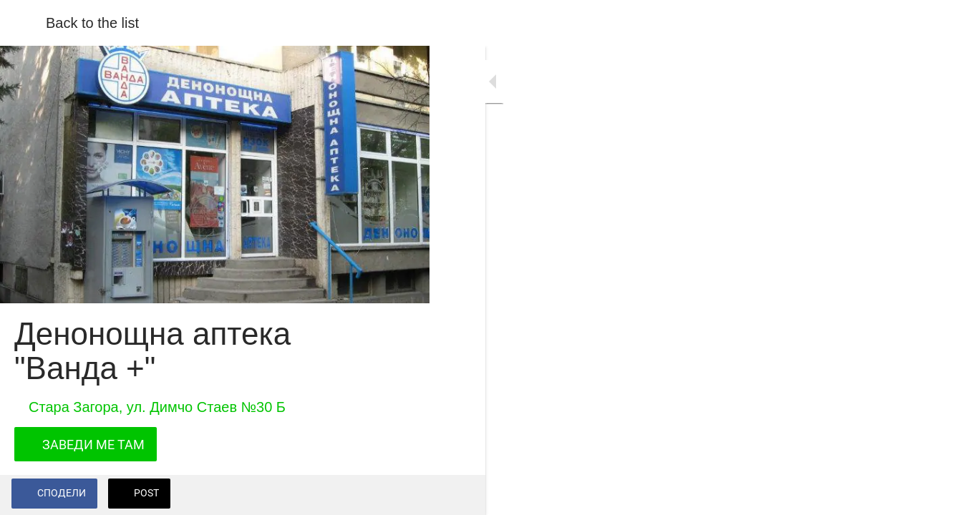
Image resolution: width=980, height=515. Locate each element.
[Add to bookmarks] (401, 495)
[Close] (23, 23)
